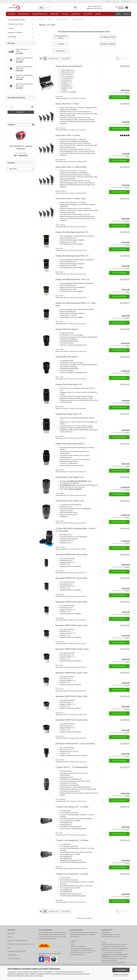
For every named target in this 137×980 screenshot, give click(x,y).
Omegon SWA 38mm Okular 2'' (67, 357)
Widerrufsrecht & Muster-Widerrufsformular (21, 944)
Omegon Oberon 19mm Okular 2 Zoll (69, 477)
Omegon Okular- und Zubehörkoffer (69, 66)
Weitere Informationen (121, 975)
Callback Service (13, 955)
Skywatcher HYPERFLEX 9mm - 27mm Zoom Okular (75, 744)
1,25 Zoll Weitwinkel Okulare (16, 20)
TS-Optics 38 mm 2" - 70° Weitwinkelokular (72, 767)
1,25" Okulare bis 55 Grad (15, 24)
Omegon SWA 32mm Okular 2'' (67, 329)
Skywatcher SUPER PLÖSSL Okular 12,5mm (72, 649)
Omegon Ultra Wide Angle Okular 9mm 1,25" (72, 256)
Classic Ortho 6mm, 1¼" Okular (67, 104)
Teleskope (11, 14)
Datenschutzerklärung (36, 976)
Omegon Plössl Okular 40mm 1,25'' (69, 384)
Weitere (98, 14)
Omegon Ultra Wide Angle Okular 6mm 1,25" (72, 232)
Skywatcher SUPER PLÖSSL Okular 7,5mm (72, 696)
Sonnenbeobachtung (40, 14)
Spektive (65, 14)
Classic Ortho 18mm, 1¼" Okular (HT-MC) (71, 167)
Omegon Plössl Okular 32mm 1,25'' (69, 414)
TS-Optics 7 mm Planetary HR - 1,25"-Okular (72, 840)
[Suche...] (41, 8)
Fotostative (88, 14)
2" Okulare (11, 28)
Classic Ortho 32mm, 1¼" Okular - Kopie (70, 199)
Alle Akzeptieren (121, 970)
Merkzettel (126, 2)
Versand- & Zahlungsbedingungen (18, 940)
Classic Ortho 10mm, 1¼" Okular (68, 135)
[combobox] (54, 59)
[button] (109, 2)
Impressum (11, 933)
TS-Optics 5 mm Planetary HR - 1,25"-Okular (72, 807)
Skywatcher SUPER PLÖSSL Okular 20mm (71, 602)
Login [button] (116, 2)
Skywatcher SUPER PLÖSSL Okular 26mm (71, 578)
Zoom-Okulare (12, 37)
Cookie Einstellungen (14, 958)
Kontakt (126, 14)
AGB (9, 948)
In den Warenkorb (119, 97)
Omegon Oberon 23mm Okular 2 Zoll (69, 501)
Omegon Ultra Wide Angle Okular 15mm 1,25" (73, 279)
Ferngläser (55, 14)
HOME (118, 14)
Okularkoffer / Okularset (15, 33)
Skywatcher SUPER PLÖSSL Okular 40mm (71, 555)
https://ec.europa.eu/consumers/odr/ (116, 963)
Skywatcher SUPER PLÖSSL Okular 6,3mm (72, 720)
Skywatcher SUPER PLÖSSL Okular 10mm (71, 673)
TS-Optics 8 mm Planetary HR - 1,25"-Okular (72, 874)
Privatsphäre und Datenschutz (17, 951)
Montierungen (24, 14)
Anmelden (21, 112)
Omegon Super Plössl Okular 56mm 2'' (70, 444)
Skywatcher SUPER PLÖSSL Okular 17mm (71, 625)
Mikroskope (76, 14)
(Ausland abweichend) (80, 98)
